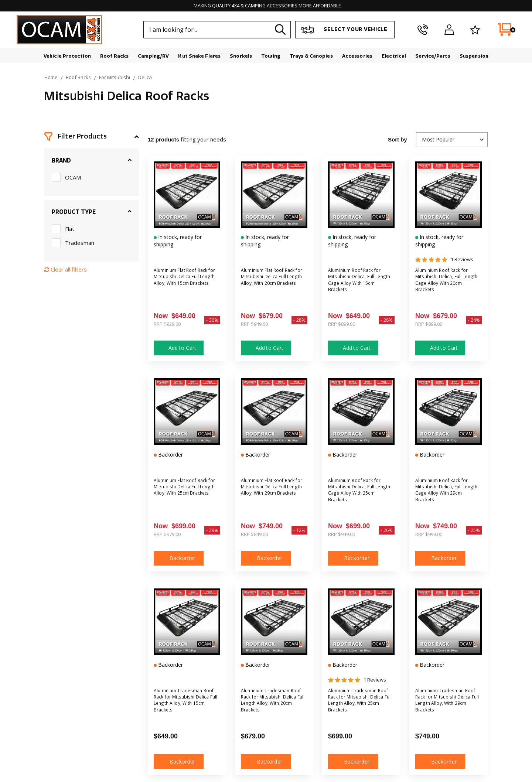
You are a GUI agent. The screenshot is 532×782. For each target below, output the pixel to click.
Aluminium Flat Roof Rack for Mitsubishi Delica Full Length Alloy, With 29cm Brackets (274, 493)
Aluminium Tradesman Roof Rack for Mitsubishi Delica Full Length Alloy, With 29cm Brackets (447, 704)
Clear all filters (66, 270)
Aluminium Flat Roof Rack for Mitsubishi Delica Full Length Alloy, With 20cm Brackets (274, 283)
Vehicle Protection (67, 57)
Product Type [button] (74, 213)
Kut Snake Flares (199, 57)
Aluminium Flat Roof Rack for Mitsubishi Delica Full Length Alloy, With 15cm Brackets (187, 283)
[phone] (423, 31)
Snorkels (241, 57)
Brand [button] (61, 162)
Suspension (474, 57)
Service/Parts (433, 57)
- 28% (299, 321)
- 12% (299, 531)
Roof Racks (114, 57)
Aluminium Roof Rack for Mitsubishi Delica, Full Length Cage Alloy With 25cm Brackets (360, 493)
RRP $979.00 (167, 535)
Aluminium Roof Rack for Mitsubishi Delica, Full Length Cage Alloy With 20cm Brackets (447, 283)
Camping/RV (153, 57)
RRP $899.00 (342, 325)
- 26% (387, 531)
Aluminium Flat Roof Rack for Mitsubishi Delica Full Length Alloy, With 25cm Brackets (187, 493)
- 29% (212, 531)
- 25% (474, 531)
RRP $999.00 (429, 535)
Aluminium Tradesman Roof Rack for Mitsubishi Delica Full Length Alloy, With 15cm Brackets (185, 704)
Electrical (394, 57)
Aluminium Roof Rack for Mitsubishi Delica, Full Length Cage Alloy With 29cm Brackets (447, 493)
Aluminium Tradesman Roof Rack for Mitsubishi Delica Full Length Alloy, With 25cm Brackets (359, 704)
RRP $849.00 (254, 535)
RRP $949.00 (254, 325)
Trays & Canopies (311, 57)
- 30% (212, 321)
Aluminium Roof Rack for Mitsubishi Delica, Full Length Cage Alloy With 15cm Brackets (360, 283)
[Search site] (280, 31)
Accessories (357, 57)
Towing (271, 57)
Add (179, 349)
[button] (92, 138)
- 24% (474, 321)
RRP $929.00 (167, 325)
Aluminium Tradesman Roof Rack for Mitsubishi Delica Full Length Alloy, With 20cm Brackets (272, 704)
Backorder (179, 559)
